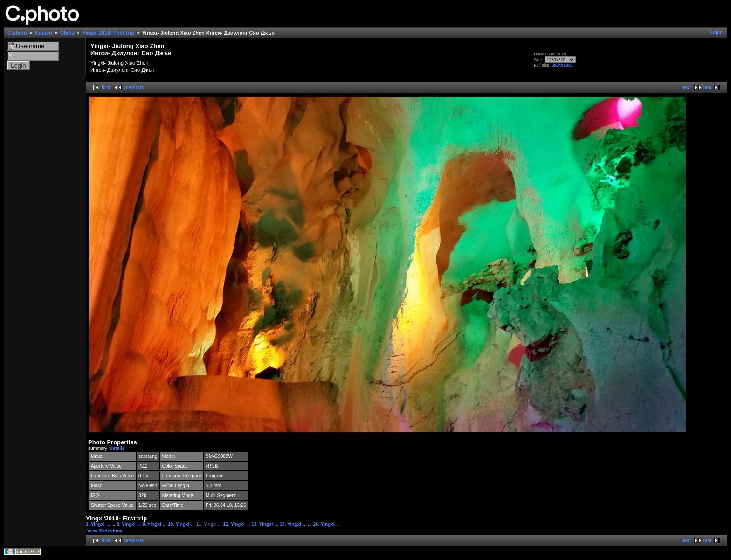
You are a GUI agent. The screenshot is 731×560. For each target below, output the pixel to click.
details (117, 448)
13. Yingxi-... (266, 524)
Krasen (44, 33)
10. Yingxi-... (182, 524)
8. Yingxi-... (129, 524)
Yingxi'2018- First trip (108, 33)
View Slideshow (105, 531)
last (707, 87)
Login (716, 32)
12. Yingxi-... (238, 524)
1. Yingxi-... (99, 524)
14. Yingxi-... (294, 524)
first (106, 87)
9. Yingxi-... (155, 524)
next (686, 87)
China (67, 33)
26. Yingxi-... (326, 524)
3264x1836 (562, 65)
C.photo (17, 33)
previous (134, 87)
